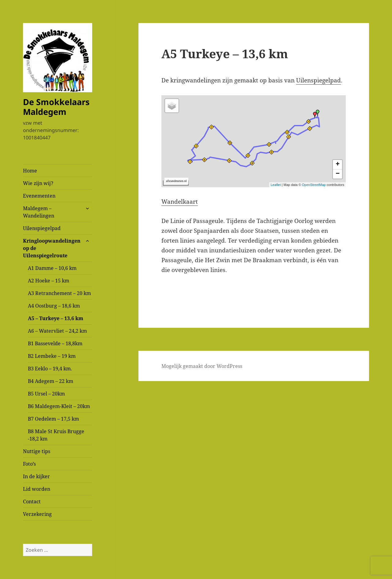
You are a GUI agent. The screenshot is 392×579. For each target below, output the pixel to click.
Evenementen (39, 196)
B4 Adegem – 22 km (51, 381)
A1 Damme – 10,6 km (52, 268)
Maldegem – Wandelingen (39, 212)
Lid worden (37, 489)
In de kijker (36, 476)
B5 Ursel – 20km (46, 394)
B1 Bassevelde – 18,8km (55, 343)
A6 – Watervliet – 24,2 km (57, 331)
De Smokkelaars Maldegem (56, 107)
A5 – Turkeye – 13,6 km (56, 318)
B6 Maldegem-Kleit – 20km (59, 406)
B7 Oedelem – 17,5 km (53, 419)
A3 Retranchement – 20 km (59, 293)
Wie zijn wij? (38, 183)
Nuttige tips (37, 451)
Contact (32, 501)
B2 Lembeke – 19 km (52, 356)
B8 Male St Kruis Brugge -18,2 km (56, 435)
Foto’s (29, 464)
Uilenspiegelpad (42, 228)
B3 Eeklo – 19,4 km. (50, 369)
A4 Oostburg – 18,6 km (54, 306)
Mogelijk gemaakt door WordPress (202, 366)
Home (30, 171)
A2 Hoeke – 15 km (49, 281)
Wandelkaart (180, 202)
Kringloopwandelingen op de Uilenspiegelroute (52, 248)
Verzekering (37, 514)
